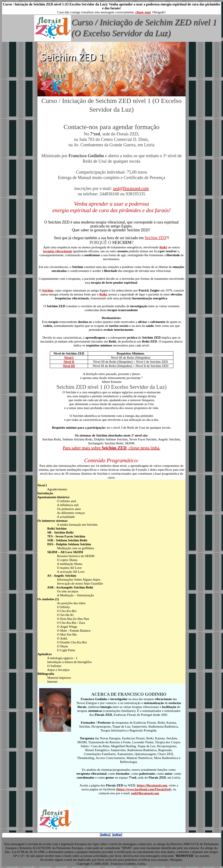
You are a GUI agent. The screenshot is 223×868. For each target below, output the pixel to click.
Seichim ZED (155, 238)
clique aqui (143, 12)
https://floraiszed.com (152, 785)
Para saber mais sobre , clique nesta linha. (111, 448)
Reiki (163, 247)
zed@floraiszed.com (131, 188)
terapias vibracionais (58, 251)
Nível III (69, 366)
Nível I (69, 358)
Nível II (69, 362)
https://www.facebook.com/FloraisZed (144, 789)
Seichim (48, 290)
